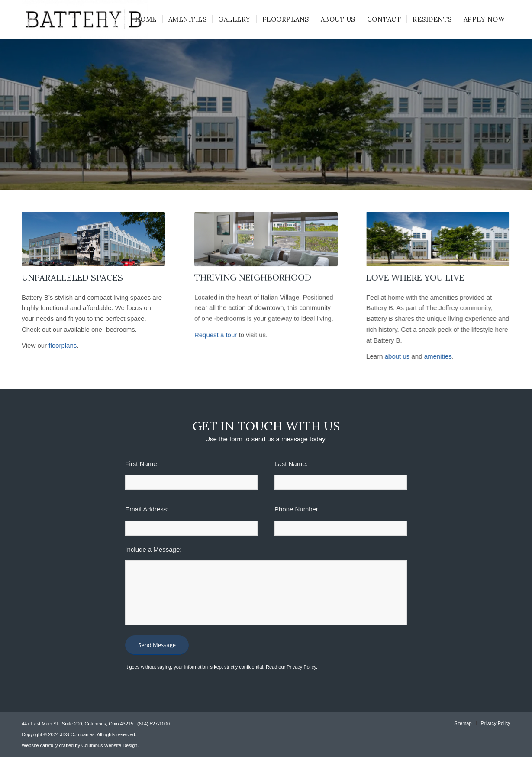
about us (397, 356)
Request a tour (216, 336)
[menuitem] (146, 19)
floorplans (63, 345)
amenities (437, 356)
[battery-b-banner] (437, 239)
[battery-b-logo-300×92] (85, 19)
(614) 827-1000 (153, 724)
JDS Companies (77, 734)
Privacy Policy (301, 667)
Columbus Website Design (109, 745)
